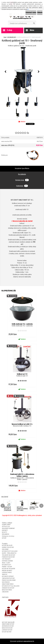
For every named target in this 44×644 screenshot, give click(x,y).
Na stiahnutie (22, 174)
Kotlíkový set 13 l (22, 374)
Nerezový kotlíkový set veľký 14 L (22, 424)
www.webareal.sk (29, 641)
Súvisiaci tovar (22, 180)
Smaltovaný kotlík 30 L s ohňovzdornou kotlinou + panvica (22, 475)
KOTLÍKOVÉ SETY (12, 37)
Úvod (5, 37)
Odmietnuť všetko (31, 13)
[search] (34, 23)
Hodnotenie (22, 186)
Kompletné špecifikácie (22, 168)
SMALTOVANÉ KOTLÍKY (8, 624)
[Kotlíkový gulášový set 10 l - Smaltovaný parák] (22, 72)
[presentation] (5, 72)
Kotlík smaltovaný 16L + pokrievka (22, 324)
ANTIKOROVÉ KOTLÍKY (8, 626)
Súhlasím (40, 13)
